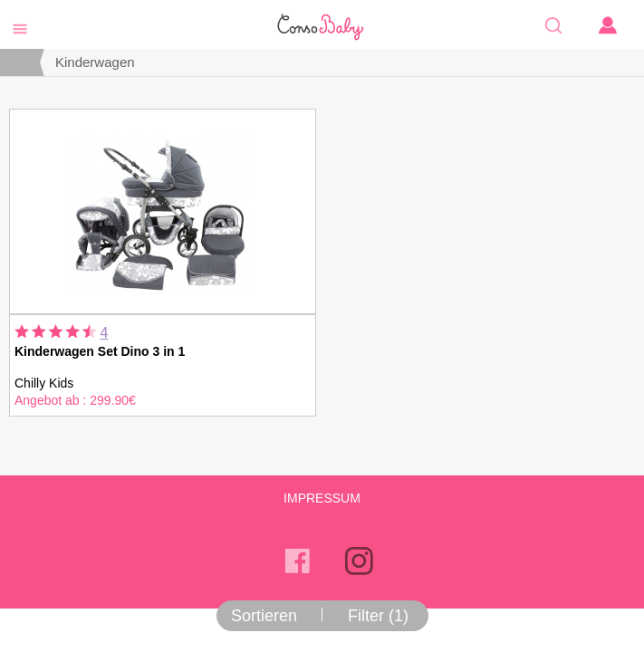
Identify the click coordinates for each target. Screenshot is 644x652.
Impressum (322, 498)
